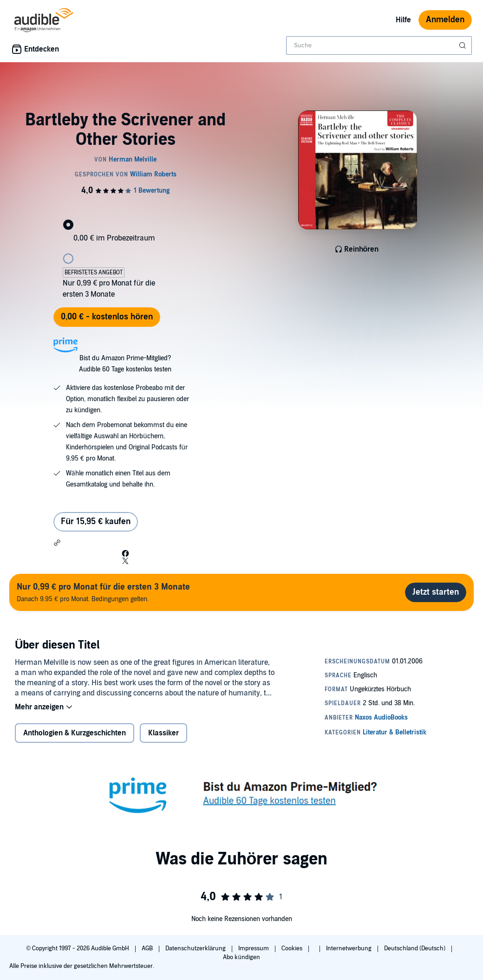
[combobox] (379, 45)
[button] (57, 543)
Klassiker (163, 733)
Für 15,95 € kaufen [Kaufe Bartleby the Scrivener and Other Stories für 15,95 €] (96, 522)
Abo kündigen (241, 957)
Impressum (254, 948)
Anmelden (445, 20)
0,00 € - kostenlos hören (107, 317)
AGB (148, 948)
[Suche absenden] (463, 45)
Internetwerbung (349, 948)
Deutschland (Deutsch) (415, 948)
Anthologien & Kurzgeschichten (75, 733)
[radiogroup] (125, 254)
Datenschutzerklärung (196, 948)
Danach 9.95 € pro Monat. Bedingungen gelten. (103, 592)
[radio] (125, 217)
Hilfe (403, 20)
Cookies (293, 948)
